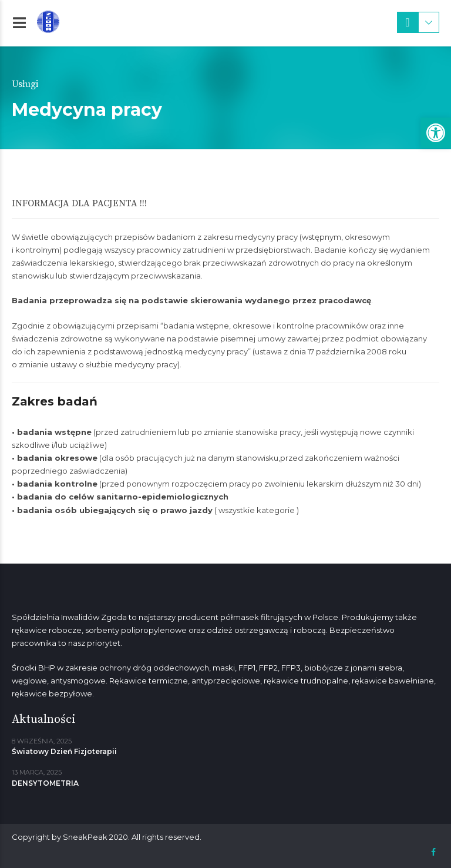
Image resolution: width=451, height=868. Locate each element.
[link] (436, 133)
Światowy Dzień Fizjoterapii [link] (64, 751)
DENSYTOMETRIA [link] (45, 783)
